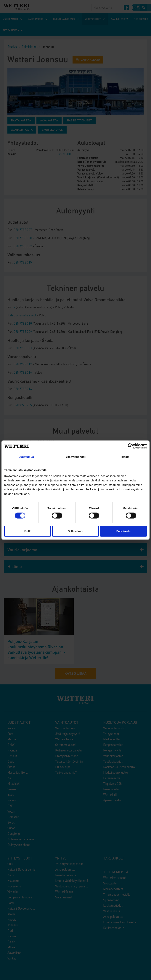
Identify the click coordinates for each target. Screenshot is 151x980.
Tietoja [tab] (125, 457)
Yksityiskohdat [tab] (75, 457)
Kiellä (28, 531)
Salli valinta (76, 531)
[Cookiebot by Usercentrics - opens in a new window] (130, 446)
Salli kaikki (123, 531)
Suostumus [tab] (26, 457)
